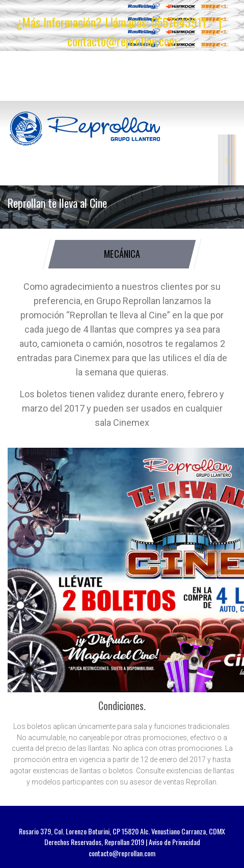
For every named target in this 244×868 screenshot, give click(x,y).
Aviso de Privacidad (174, 842)
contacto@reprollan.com (122, 41)
